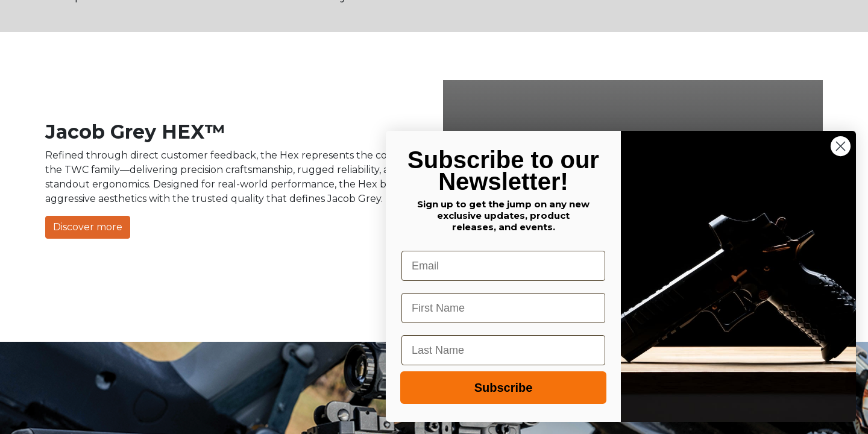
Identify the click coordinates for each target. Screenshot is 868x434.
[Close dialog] (841, 146)
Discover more (88, 227)
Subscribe (504, 388)
